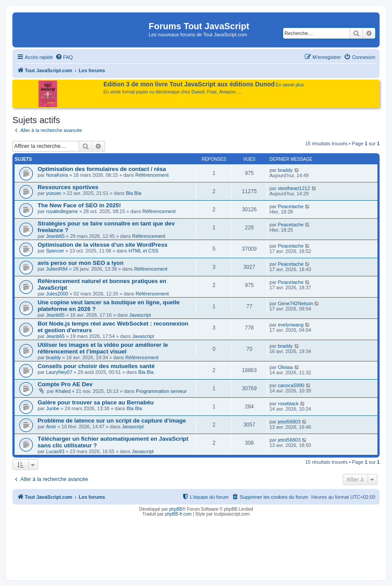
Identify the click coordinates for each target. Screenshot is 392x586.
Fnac (212, 92)
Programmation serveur (161, 391)
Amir (51, 427)
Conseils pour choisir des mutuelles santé (96, 366)
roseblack (288, 404)
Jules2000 (57, 294)
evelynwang (291, 325)
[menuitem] (64, 57)
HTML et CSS (144, 251)
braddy (285, 170)
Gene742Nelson (296, 303)
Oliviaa (285, 367)
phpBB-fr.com (179, 514)
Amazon (228, 92)
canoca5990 (291, 385)
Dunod (198, 92)
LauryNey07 (59, 372)
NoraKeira (57, 175)
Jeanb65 (55, 236)
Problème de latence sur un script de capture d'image (112, 421)
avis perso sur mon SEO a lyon (81, 263)
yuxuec (54, 193)
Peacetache (291, 206)
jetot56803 (289, 422)
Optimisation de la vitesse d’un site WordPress (103, 245)
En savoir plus (290, 85)
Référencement (152, 175)
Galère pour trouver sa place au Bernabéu (96, 402)
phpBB (176, 509)
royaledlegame (62, 211)
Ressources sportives (68, 187)
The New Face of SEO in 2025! (79, 205)
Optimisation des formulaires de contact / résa (102, 169)
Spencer (55, 251)
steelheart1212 (294, 188)
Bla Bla (133, 193)
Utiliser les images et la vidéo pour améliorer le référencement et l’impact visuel (103, 348)
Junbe (53, 408)
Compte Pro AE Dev (65, 384)
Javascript (140, 315)
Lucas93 (55, 451)
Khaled (63, 391)
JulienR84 (57, 269)
